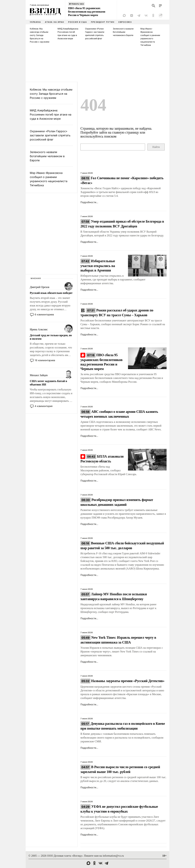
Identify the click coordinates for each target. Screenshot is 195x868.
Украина (35, 22)
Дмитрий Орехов (40, 287)
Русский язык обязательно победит (51, 293)
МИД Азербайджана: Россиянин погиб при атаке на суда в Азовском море (51, 114)
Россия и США (78, 22)
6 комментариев (44, 314)
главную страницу (125, 132)
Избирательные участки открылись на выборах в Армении (98, 266)
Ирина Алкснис (39, 329)
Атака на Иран (55, 22)
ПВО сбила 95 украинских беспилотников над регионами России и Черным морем (87, 12)
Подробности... (89, 202)
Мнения (36, 278)
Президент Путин (103, 22)
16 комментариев (45, 360)
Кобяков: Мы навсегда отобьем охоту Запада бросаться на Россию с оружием (40, 35)
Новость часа (78, 4)
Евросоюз (125, 22)
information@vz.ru (113, 856)
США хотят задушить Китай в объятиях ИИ (48, 383)
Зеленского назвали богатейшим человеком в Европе (123, 32)
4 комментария (44, 406)
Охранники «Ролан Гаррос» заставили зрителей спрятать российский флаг (50, 135)
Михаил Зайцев (39, 375)
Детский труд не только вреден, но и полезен (51, 337)
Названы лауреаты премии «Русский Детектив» (122, 681)
